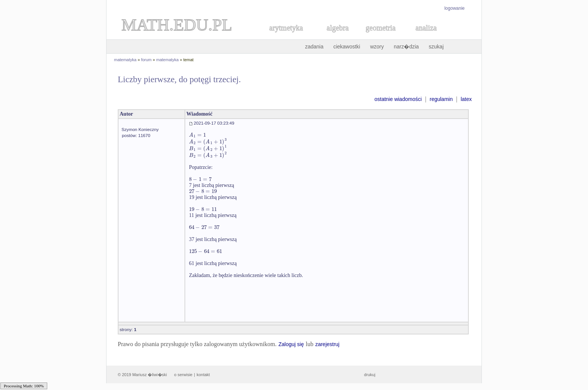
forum (146, 60)
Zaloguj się (291, 344)
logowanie (454, 8)
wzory (377, 47)
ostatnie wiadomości (398, 99)
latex (466, 99)
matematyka (125, 60)
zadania (314, 47)
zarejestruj (328, 344)
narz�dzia (406, 47)
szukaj (436, 47)
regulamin (441, 99)
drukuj (370, 375)
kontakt (203, 375)
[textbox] (197, 135)
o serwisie (183, 375)
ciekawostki (347, 47)
